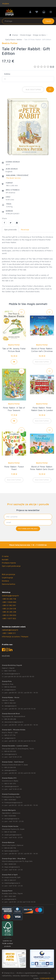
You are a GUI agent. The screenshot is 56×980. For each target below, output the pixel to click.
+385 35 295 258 (9, 612)
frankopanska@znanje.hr (13, 802)
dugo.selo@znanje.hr (12, 867)
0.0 (44, 67)
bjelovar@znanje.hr (12, 851)
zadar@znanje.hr (11, 770)
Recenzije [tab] (25, 229)
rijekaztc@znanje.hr (12, 786)
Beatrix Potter (14, 345)
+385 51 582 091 (9, 605)
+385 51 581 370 (10, 784)
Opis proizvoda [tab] (10, 229)
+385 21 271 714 (9, 735)
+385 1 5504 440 (9, 602)
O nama (5, 556)
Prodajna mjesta (9, 563)
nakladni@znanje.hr (10, 630)
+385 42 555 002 (10, 751)
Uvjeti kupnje (7, 577)
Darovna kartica (9, 584)
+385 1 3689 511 (9, 633)
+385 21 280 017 (10, 880)
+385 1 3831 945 (10, 896)
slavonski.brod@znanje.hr (14, 722)
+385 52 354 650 (9, 615)
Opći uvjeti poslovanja (11, 566)
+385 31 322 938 (10, 832)
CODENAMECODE (47, 978)
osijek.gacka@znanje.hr (13, 835)
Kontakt (5, 559)
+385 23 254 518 (9, 609)
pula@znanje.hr (10, 690)
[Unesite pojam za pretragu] (28, 21)
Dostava (5, 581)
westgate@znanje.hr (12, 819)
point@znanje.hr (10, 899)
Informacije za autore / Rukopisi (15, 636)
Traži (48, 21)
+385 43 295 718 (9, 599)
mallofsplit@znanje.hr (12, 883)
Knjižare (5, 3)
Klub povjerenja (8, 574)
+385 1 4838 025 (10, 864)
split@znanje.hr (10, 738)
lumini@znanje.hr (11, 754)
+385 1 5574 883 (10, 800)
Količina (7, 74)
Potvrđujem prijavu (28, 529)
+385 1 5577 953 (9, 618)
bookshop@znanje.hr (12, 674)
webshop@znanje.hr (10, 596)
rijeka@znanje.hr (11, 706)
